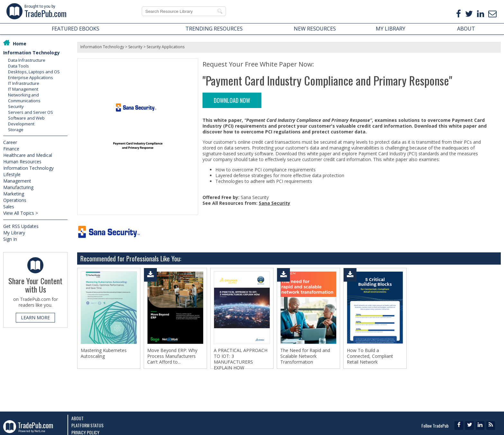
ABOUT (466, 29)
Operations (15, 200)
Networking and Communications (24, 98)
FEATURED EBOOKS (76, 29)
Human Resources (22, 162)
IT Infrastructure (24, 83)
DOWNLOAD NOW (232, 100)
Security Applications (166, 47)
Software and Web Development (26, 121)
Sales (9, 207)
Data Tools (18, 66)
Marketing (14, 194)
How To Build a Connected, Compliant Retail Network (370, 356)
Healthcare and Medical (28, 155)
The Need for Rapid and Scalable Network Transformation (305, 356)
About (77, 418)
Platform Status (87, 425)
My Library (14, 233)
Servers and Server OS (31, 112)
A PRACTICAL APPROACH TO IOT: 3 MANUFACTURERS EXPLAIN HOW (241, 359)
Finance (11, 149)
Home (20, 44)
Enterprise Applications (31, 77)
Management (17, 181)
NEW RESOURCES (315, 29)
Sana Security (274, 203)
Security (16, 106)
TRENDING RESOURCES (214, 29)
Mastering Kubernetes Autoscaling (104, 353)
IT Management (23, 89)
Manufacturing (18, 187)
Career (10, 142)
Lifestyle (12, 174)
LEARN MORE (35, 317)
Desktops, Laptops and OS (34, 72)
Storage (16, 130)
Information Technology (32, 53)
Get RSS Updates (21, 226)
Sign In (10, 239)
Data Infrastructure (27, 60)
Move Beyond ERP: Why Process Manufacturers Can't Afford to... (172, 356)
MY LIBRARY (391, 29)
